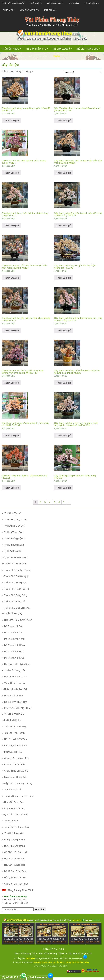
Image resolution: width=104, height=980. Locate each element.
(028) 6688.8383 (44, 958)
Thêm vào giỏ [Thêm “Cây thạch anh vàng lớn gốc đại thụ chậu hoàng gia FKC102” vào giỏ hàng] (64, 278)
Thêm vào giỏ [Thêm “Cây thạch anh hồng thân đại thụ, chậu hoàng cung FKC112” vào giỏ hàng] (11, 225)
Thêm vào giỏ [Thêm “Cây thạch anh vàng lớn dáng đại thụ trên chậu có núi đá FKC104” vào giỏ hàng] (11, 435)
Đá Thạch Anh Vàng (14, 639)
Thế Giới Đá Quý (63, 48)
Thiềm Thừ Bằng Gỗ (14, 602)
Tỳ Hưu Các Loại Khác (16, 557)
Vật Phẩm (74, 3)
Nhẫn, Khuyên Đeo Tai (16, 689)
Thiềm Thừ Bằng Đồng (16, 595)
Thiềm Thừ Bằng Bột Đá (16, 589)
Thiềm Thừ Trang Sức (15, 583)
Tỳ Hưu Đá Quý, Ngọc (15, 520)
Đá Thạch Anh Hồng (14, 645)
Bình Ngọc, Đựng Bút (15, 777)
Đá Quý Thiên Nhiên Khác (17, 664)
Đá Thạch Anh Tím (14, 633)
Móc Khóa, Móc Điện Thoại (18, 708)
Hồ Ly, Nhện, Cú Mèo (15, 877)
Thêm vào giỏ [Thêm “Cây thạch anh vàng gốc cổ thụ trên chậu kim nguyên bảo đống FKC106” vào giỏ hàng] (64, 383)
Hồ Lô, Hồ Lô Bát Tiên (15, 739)
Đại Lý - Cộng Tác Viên (16, 903)
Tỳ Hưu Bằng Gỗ (13, 551)
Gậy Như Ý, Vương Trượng (18, 783)
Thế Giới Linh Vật (40, 55)
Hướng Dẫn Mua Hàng (16, 900)
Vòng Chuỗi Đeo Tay (15, 683)
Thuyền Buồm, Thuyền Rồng (19, 796)
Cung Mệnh (8, 10)
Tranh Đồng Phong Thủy (17, 827)
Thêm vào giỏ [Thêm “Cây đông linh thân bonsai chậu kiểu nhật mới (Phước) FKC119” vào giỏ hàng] (64, 120)
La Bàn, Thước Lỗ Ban (16, 764)
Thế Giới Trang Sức (89, 48)
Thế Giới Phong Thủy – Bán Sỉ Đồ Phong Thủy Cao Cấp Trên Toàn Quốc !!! (53, 954)
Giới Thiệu (37, 2)
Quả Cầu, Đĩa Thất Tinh (16, 814)
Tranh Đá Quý (11, 821)
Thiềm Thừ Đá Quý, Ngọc (17, 570)
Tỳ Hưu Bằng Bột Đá (15, 538)
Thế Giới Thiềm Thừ (38, 48)
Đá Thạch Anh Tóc (14, 626)
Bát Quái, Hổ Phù (13, 752)
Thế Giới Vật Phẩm (14, 55)
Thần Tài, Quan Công (15, 727)
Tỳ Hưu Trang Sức (13, 532)
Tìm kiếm (40, 909)
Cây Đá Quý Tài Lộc (15, 809)
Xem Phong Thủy (31, 9)
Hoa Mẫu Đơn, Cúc (14, 802)
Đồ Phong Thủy (55, 3)
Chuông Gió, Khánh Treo (17, 758)
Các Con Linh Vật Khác (16, 884)
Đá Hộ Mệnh (92, 2)
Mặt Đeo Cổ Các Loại (15, 677)
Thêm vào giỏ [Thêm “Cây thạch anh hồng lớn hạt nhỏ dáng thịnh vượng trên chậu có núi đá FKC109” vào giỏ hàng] (64, 435)
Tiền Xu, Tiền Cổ (13, 790)
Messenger (80, 958)
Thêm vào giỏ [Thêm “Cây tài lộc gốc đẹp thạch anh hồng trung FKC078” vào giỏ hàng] (64, 488)
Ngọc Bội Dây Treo (14, 696)
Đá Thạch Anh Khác (14, 658)
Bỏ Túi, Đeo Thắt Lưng (16, 702)
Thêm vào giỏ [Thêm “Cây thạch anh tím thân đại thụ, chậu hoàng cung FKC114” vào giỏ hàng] (11, 173)
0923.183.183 (65, 958)
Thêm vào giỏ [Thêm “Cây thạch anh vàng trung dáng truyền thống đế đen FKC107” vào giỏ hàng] (11, 120)
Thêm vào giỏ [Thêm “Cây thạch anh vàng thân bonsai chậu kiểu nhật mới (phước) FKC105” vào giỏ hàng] (64, 173)
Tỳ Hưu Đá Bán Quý (14, 526)
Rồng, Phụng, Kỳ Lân (15, 840)
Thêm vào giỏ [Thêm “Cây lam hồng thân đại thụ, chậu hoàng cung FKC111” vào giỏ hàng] (11, 488)
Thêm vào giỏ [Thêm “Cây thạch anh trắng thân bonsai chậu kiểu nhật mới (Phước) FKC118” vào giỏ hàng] (64, 225)
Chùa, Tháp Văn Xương (16, 771)
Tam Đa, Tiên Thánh (14, 733)
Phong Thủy (41, 966)
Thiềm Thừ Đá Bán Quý (16, 576)
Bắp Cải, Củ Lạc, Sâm (15, 746)
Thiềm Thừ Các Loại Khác (17, 608)
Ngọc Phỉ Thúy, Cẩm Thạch (18, 620)
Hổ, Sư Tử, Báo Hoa (15, 865)
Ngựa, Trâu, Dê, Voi (14, 859)
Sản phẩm (53, 966)
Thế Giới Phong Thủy (13, 3)
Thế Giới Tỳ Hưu (13, 48)
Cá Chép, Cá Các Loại (16, 852)
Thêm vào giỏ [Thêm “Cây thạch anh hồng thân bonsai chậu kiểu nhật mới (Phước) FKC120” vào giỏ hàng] (64, 330)
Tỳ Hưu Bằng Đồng (14, 545)
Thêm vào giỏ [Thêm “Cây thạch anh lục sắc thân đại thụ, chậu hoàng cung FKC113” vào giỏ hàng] (11, 330)
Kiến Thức (51, 9)
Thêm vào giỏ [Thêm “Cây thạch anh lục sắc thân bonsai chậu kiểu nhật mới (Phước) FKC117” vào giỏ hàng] (11, 278)
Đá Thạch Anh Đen (14, 651)
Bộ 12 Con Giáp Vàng (15, 871)
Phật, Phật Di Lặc (13, 720)
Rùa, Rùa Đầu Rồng (15, 846)
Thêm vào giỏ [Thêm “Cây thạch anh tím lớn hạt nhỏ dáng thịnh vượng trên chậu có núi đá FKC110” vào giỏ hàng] (11, 383)
